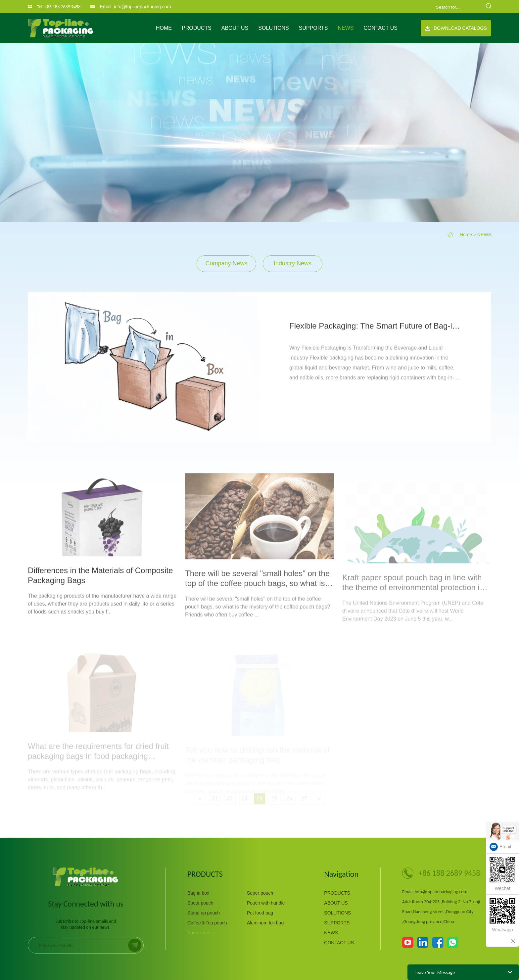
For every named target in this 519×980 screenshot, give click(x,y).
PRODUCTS (197, 28)
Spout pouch (200, 903)
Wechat (502, 874)
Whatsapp (502, 915)
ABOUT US (235, 28)
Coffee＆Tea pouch (207, 923)
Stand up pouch (204, 913)
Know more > (201, 933)
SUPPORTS (313, 28)
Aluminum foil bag (265, 923)
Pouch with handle (266, 903)
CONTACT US (380, 28)
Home (164, 28)
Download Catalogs (456, 28)
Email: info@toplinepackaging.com (135, 7)
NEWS (346, 28)
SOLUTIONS (273, 28)
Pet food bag (260, 913)
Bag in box (198, 893)
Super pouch (260, 893)
